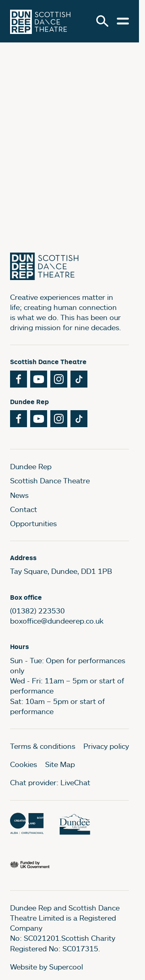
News (19, 495)
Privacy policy (106, 746)
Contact (24, 509)
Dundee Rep (31, 466)
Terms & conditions (43, 746)
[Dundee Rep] (40, 21)
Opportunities (33, 523)
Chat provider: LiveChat (50, 782)
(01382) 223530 (37, 611)
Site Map (60, 764)
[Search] (102, 21)
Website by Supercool (47, 967)
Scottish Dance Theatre (50, 481)
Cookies (24, 764)
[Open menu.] (123, 21)
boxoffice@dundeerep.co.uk (57, 621)
